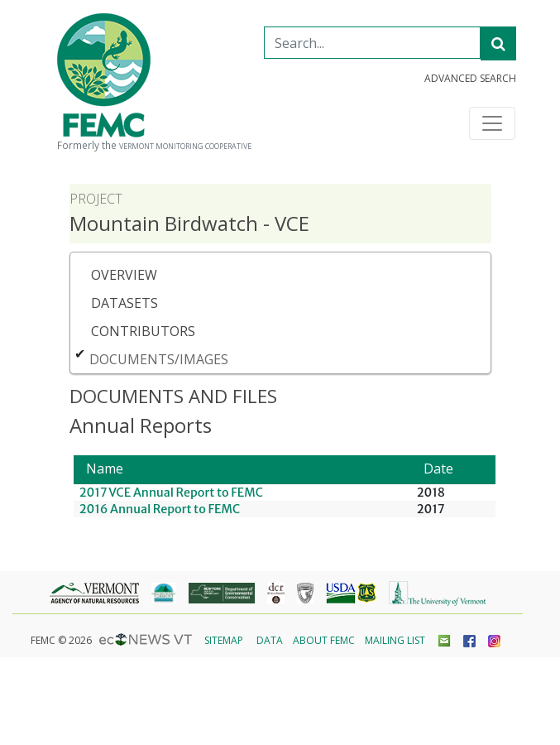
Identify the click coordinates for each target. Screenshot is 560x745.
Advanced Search (470, 79)
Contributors (143, 331)
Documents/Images (159, 359)
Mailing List (395, 640)
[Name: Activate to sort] (242, 470)
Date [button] (438, 469)
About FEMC (324, 640)
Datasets (124, 303)
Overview (124, 275)
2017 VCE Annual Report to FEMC (171, 493)
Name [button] (105, 469)
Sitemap (224, 640)
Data (270, 640)
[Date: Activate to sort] (453, 470)
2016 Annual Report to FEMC (160, 509)
